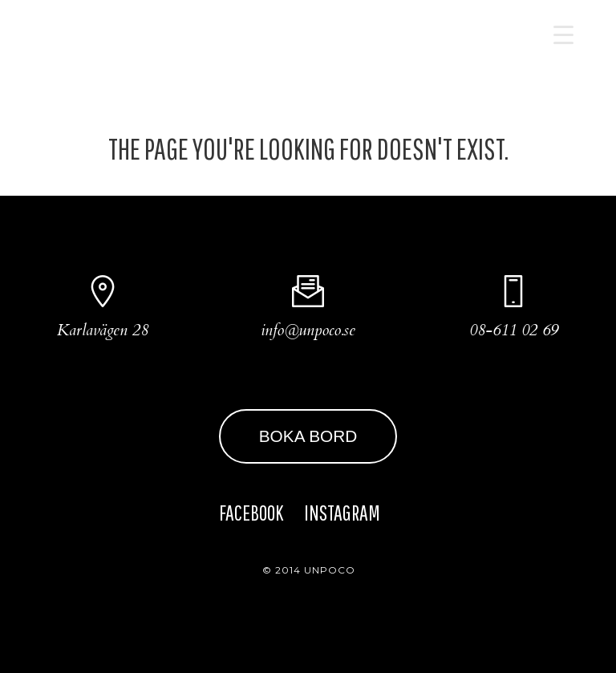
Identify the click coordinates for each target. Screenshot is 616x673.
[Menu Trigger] (563, 34)
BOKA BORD (308, 436)
